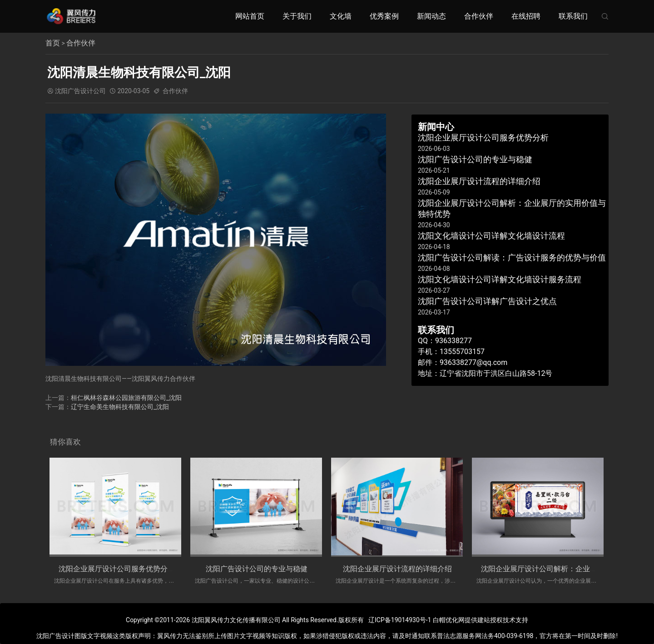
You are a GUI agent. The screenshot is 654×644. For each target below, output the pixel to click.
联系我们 (573, 16)
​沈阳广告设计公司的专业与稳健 (257, 568)
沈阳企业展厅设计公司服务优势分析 (117, 568)
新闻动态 (431, 16)
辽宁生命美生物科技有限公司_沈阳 (120, 406)
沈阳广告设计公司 (80, 91)
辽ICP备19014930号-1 (400, 620)
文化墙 (341, 16)
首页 (53, 43)
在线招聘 (526, 16)
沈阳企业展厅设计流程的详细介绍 (397, 568)
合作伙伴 (479, 16)
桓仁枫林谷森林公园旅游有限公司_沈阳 (126, 397)
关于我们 (297, 16)
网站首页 (250, 16)
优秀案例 (384, 16)
